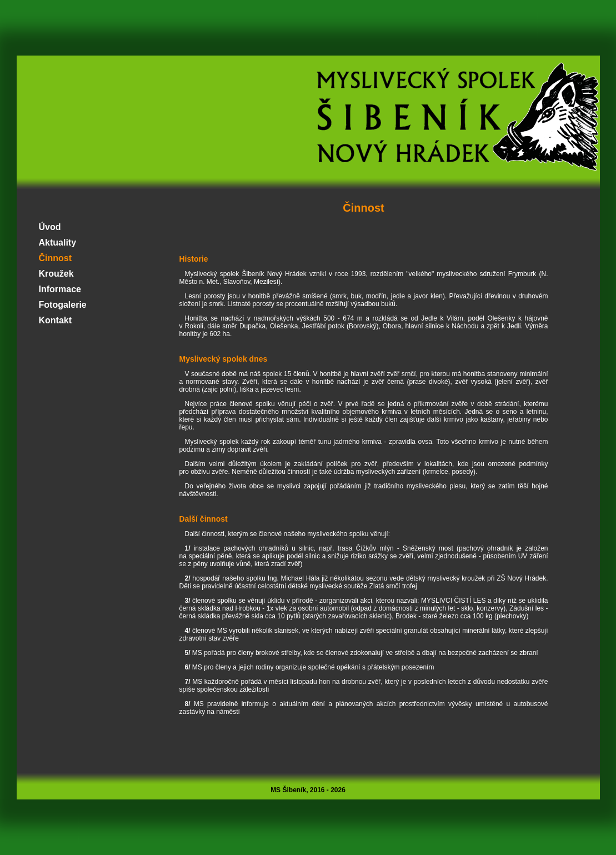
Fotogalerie (63, 305)
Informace (60, 289)
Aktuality (58, 242)
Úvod (50, 227)
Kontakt (56, 320)
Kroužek (56, 274)
